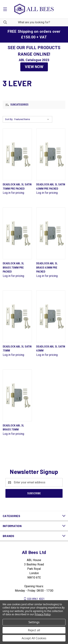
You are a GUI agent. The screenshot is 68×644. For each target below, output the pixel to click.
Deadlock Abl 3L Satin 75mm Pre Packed (17, 187)
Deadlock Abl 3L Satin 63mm (51, 349)
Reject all (34, 630)
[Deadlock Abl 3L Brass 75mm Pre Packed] (17, 233)
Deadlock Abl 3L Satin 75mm (17, 349)
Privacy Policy (43, 614)
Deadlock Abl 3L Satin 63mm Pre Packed (51, 187)
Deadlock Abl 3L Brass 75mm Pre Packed (13, 268)
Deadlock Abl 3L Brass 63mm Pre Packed (47, 268)
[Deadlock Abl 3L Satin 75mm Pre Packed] (17, 154)
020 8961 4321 (36, 599)
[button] (34, 67)
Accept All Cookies (34, 638)
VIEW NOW (34, 67)
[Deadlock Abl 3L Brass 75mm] (17, 395)
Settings (34, 622)
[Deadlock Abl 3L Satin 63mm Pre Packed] (51, 154)
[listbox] (32, 119)
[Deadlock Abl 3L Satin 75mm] (17, 316)
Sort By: (9, 119)
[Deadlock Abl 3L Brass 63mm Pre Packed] (51, 233)
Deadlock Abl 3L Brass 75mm (13, 428)
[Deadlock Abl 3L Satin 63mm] (51, 316)
